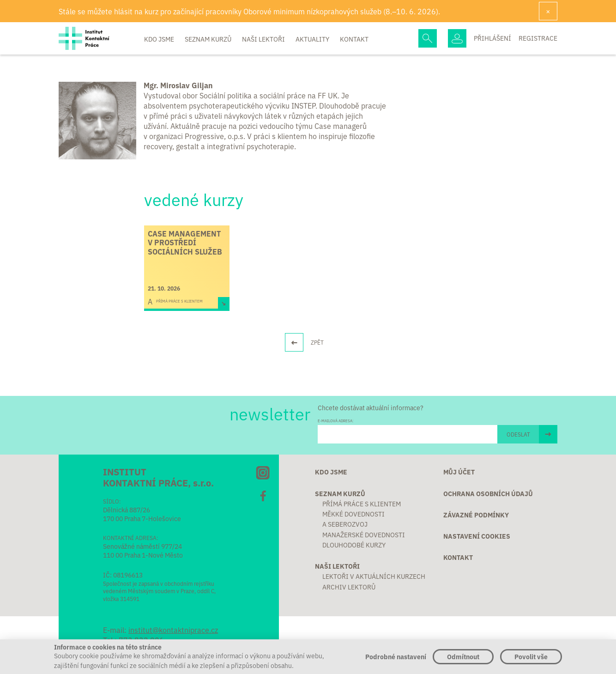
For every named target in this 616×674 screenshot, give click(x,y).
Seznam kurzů (209, 39)
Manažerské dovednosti (364, 534)
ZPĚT (317, 342)
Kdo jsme (160, 39)
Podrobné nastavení (396, 656)
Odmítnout (463, 656)
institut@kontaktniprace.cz (173, 630)
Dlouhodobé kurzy (354, 545)
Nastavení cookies (477, 536)
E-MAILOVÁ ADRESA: (335, 421)
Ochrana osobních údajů (488, 493)
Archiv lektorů (349, 587)
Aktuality (313, 39)
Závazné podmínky (476, 515)
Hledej (428, 38)
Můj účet (459, 472)
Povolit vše (531, 656)
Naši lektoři (264, 39)
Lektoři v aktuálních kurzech (374, 576)
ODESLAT (518, 434)
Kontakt (354, 39)
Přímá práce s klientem (362, 504)
